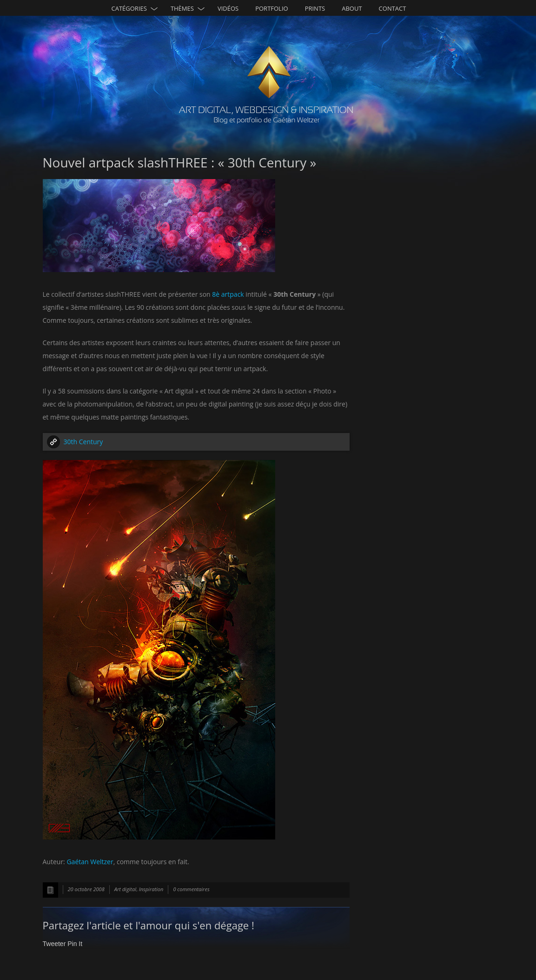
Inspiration (151, 889)
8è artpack (228, 294)
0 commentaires (191, 889)
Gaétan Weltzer (90, 862)
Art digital (125, 889)
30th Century (83, 442)
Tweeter (54, 944)
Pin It (75, 944)
